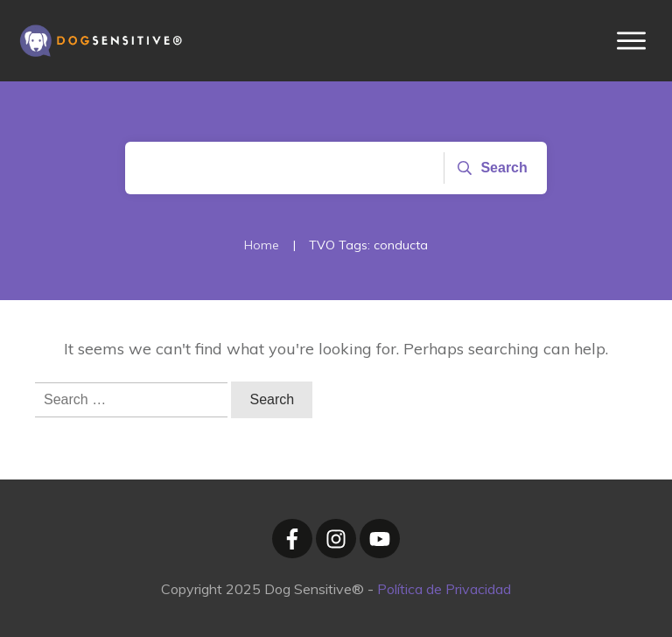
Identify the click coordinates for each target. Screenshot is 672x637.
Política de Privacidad (444, 589)
